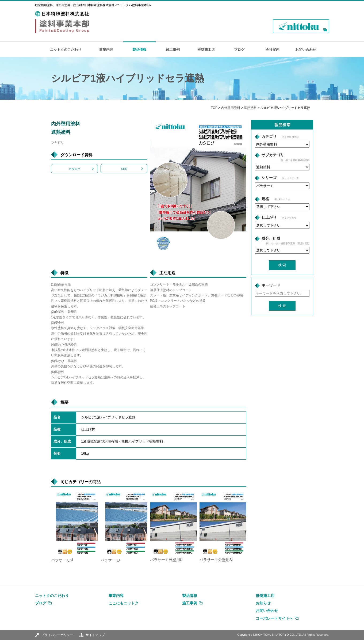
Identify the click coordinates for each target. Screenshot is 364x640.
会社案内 (273, 50)
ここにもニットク (124, 603)
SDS (124, 169)
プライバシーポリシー (57, 635)
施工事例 (173, 50)
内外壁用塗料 (231, 108)
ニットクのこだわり (66, 50)
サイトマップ (95, 635)
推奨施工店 (206, 50)
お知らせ (263, 603)
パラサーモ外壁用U (166, 560)
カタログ (75, 169)
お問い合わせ (306, 50)
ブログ (239, 50)
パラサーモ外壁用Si (216, 560)
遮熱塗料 (250, 108)
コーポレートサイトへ (274, 618)
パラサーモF (111, 560)
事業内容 (106, 50)
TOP (214, 108)
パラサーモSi (62, 560)
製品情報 (139, 50)
